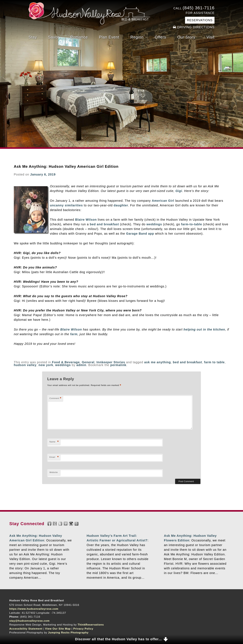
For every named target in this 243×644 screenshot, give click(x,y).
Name (54, 442)
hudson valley (25, 365)
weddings (154, 224)
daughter (121, 205)
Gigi (179, 191)
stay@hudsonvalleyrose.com (29, 621)
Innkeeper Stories (111, 362)
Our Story (186, 37)
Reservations (200, 20)
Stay (33, 37)
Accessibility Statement (26, 629)
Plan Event (109, 37)
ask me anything (157, 362)
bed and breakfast (104, 224)
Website (54, 472)
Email (54, 457)
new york (46, 365)
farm (74, 334)
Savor (53, 37)
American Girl (163, 201)
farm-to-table (191, 224)
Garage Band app (140, 234)
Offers (161, 37)
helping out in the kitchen (204, 329)
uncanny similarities (66, 205)
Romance (79, 37)
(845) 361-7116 (199, 8)
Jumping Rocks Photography (68, 633)
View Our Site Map (58, 629)
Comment (55, 398)
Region (137, 37)
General (88, 362)
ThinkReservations (91, 625)
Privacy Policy (83, 629)
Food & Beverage (66, 362)
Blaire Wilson (86, 220)
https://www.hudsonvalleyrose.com (34, 609)
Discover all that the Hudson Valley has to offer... (118, 639)
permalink (118, 365)
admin (81, 365)
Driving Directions (196, 27)
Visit (210, 37)
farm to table (214, 362)
